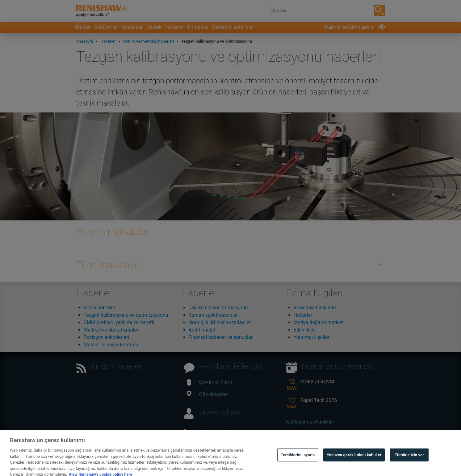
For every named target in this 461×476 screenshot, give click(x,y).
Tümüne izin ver (409, 462)
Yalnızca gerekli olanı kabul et (354, 462)
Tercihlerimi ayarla (298, 462)
